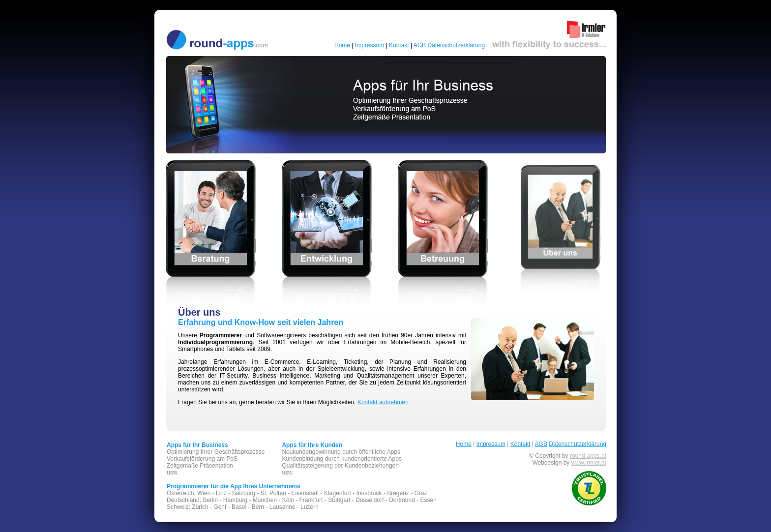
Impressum (370, 45)
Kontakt (399, 45)
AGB (420, 45)
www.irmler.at (589, 463)
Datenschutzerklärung (456, 45)
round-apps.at (588, 456)
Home (342, 45)
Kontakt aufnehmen (383, 402)
